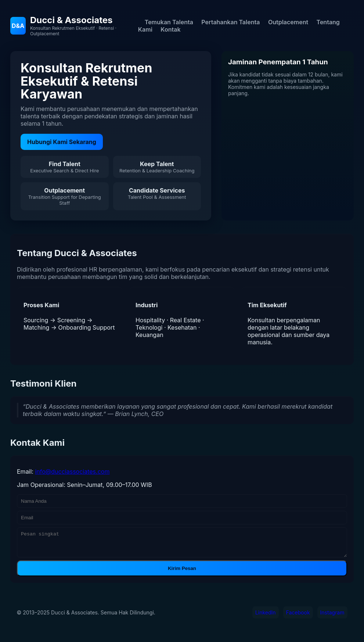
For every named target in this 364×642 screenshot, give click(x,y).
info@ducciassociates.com (72, 471)
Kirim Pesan (182, 573)
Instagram (332, 617)
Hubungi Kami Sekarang (62, 142)
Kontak (170, 29)
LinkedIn (266, 617)
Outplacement (288, 22)
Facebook (298, 617)
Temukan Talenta (169, 22)
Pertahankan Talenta (230, 22)
